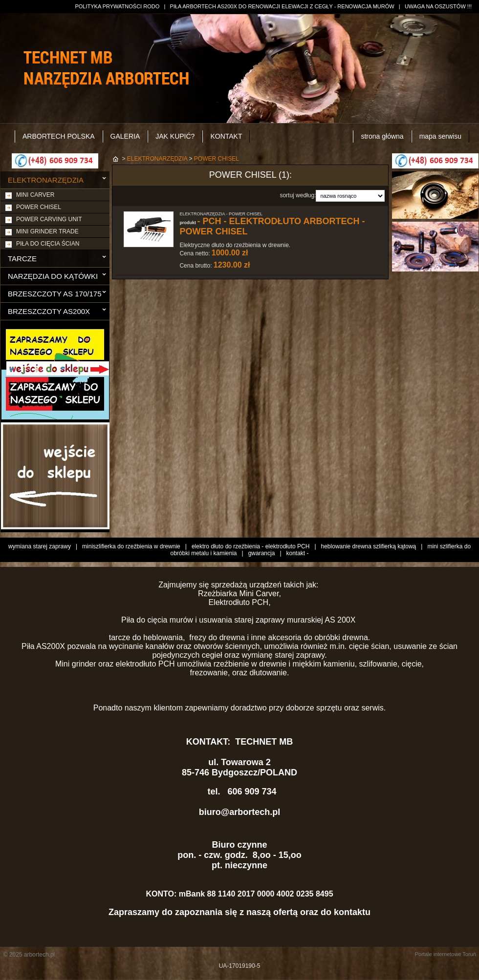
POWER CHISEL (39, 207)
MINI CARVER (35, 195)
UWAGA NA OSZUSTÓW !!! (438, 6)
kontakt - (298, 553)
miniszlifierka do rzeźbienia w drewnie (131, 546)
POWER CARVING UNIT (49, 219)
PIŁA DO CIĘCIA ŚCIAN (48, 244)
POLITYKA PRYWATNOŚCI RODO (117, 6)
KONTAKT (226, 136)
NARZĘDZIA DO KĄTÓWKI (53, 276)
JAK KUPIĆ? (175, 136)
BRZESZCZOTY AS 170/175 (54, 294)
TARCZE (22, 259)
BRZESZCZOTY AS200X (49, 311)
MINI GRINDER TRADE (47, 231)
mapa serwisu (440, 136)
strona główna (382, 136)
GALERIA (125, 136)
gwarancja (262, 553)
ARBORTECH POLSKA (59, 136)
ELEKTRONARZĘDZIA (46, 180)
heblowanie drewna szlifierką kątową (369, 546)
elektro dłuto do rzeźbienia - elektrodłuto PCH (250, 546)
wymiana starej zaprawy (40, 546)
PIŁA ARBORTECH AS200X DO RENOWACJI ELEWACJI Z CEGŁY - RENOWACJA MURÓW (282, 6)
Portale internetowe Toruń (446, 954)
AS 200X (341, 620)
